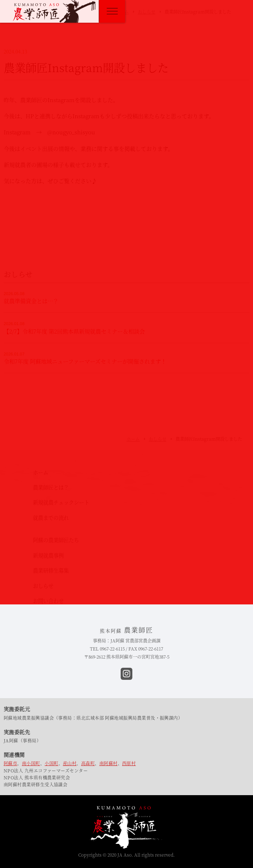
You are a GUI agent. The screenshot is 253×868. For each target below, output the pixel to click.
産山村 (70, 763)
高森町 (88, 763)
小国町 (51, 763)
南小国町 (31, 763)
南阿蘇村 (109, 763)
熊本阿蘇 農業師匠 (54, 11)
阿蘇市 (10, 763)
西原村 (129, 763)
